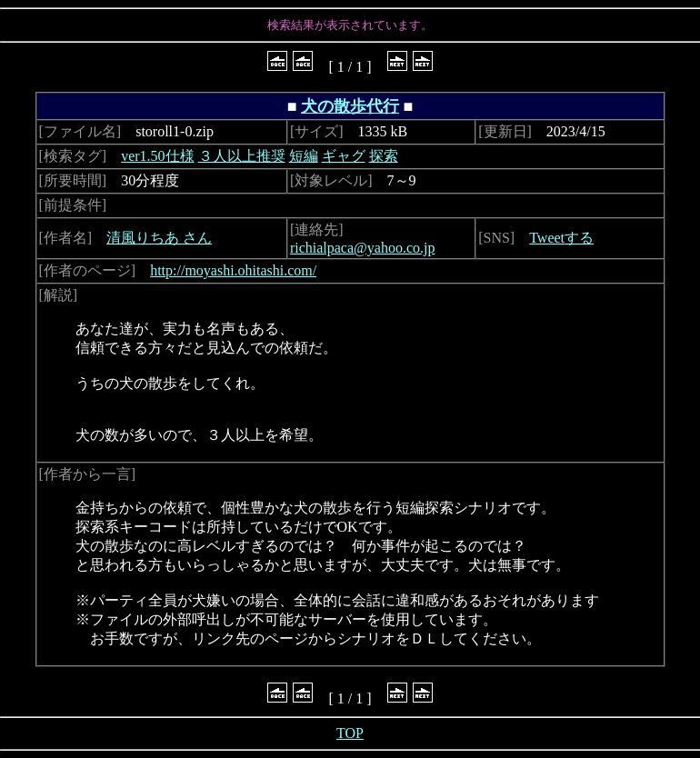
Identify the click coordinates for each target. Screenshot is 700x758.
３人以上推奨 (242, 156)
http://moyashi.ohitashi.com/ (233, 270)
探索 (384, 156)
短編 (304, 156)
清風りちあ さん (159, 238)
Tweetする (561, 238)
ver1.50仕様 (157, 156)
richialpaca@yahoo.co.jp (363, 248)
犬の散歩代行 (350, 106)
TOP (350, 733)
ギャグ (344, 156)
